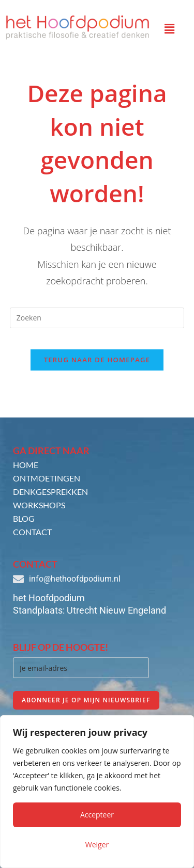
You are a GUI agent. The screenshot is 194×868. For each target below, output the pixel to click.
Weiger (97, 845)
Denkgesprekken (50, 492)
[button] (170, 28)
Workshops (39, 505)
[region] (97, 792)
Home (26, 465)
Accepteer (97, 815)
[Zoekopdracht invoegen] (97, 318)
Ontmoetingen (47, 478)
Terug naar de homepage (97, 360)
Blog (24, 518)
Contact (32, 532)
